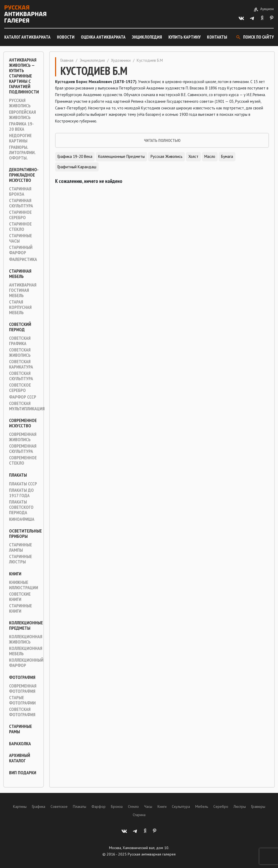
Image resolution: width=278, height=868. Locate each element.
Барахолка (20, 744)
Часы (148, 806)
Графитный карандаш (77, 167)
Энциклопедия (147, 37)
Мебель (202, 806)
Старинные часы (20, 238)
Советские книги (20, 597)
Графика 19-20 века (21, 126)
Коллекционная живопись (26, 639)
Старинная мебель (20, 274)
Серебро (221, 806)
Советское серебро (20, 388)
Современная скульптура (23, 449)
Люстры (240, 806)
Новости (66, 37)
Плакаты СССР (23, 484)
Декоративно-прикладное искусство (24, 175)
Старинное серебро (20, 215)
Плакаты (18, 475)
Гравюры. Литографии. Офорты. (22, 153)
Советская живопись (20, 353)
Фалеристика (23, 259)
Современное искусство (23, 423)
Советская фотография (22, 712)
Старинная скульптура (21, 203)
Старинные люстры (20, 559)
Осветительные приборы (25, 534)
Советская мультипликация (27, 406)
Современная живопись (23, 437)
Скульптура (181, 806)
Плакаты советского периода (21, 507)
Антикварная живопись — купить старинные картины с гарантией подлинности (24, 76)
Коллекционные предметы (26, 625)
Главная (67, 60)
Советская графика (20, 341)
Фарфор (99, 806)
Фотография (22, 677)
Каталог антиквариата (27, 37)
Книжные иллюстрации (24, 585)
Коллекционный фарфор (26, 663)
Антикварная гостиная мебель (23, 290)
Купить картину (184, 37)
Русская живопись (20, 103)
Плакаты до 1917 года (21, 493)
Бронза (117, 806)
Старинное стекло (20, 227)
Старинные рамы (20, 729)
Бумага (227, 156)
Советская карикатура (21, 364)
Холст (193, 156)
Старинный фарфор (21, 250)
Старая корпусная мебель (20, 307)
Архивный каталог (20, 758)
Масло (210, 156)
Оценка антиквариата (103, 37)
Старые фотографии (22, 700)
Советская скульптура (21, 376)
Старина (139, 815)
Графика (39, 806)
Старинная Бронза (20, 191)
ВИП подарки (23, 773)
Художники (121, 60)
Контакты (217, 37)
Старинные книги (20, 608)
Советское (59, 806)
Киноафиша (22, 519)
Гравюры (258, 806)
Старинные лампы (20, 547)
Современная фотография (23, 689)
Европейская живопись (22, 115)
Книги (15, 574)
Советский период (20, 327)
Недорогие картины (20, 138)
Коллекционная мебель (26, 651)
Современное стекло (23, 460)
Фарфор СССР (23, 397)
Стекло (133, 806)
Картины (20, 806)
